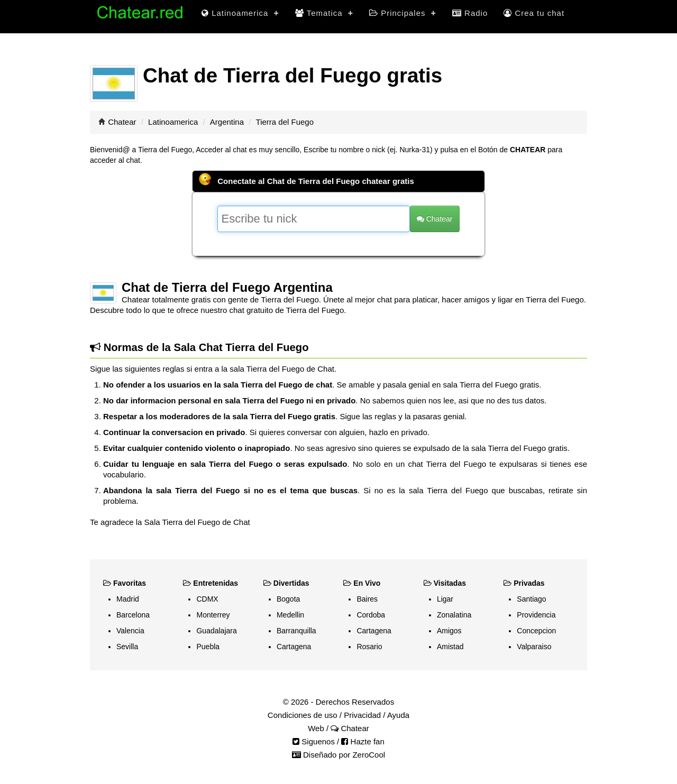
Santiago (531, 599)
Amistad (450, 647)
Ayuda (398, 715)
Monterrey (213, 615)
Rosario (369, 647)
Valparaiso (534, 647)
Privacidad (362, 715)
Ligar (445, 599)
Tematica (324, 13)
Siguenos (314, 741)
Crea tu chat (534, 13)
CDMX (207, 599)
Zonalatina (454, 615)
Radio (470, 13)
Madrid (128, 599)
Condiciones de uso (303, 715)
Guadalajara (216, 631)
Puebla (208, 647)
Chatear (122, 122)
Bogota (288, 599)
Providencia (536, 615)
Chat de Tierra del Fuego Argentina (227, 287)
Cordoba (371, 615)
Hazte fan (363, 741)
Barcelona (133, 615)
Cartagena (294, 647)
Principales (403, 13)
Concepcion (536, 631)
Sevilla (127, 647)
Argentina (227, 122)
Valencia (130, 631)
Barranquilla (296, 631)
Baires (367, 599)
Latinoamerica (240, 13)
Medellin (290, 615)
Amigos (449, 631)
